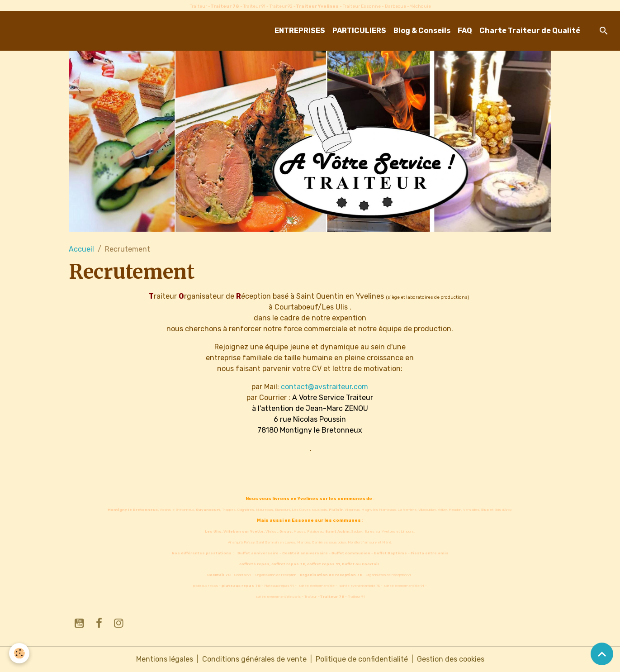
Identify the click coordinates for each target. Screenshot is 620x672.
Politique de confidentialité (362, 659)
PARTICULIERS (359, 31)
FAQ (465, 31)
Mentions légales (165, 659)
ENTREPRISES (300, 31)
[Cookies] (19, 653)
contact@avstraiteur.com (324, 387)
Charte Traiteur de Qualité (530, 31)
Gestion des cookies (451, 659)
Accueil (81, 249)
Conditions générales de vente (254, 659)
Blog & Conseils (422, 31)
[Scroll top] (602, 654)
